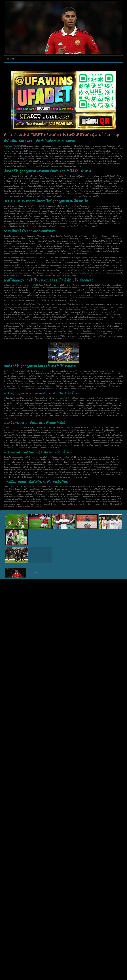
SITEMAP (11, 59)
